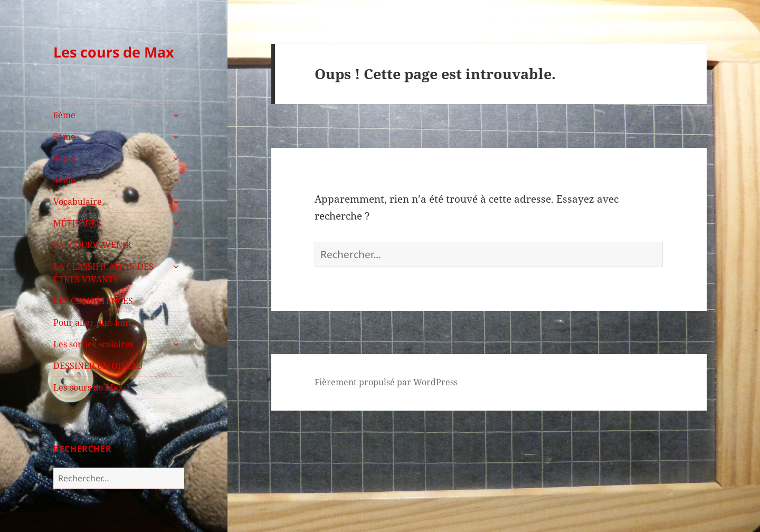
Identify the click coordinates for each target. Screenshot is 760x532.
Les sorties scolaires (93, 344)
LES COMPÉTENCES (93, 301)
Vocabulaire (78, 202)
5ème (64, 137)
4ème (64, 158)
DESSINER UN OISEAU (98, 366)
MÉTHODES (77, 223)
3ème (64, 180)
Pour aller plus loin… (96, 322)
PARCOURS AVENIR (92, 245)
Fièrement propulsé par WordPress (386, 382)
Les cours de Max (114, 52)
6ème (64, 115)
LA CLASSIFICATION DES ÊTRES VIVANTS (103, 273)
